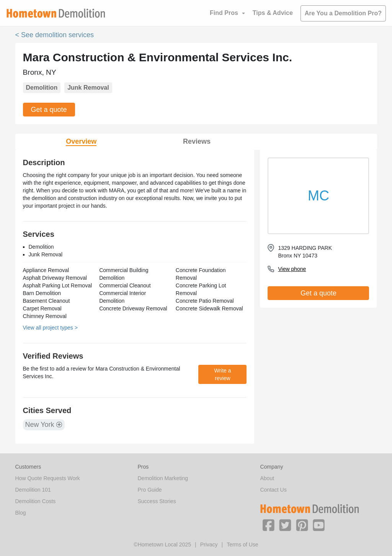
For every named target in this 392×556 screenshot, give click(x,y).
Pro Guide (149, 490)
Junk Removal (88, 88)
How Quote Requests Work (48, 478)
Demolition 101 (33, 490)
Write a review (222, 374)
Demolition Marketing (163, 478)
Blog (21, 513)
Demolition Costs (36, 501)
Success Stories (157, 501)
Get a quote (49, 110)
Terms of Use (242, 545)
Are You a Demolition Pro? (343, 13)
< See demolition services (55, 35)
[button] (268, 525)
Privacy (209, 545)
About (267, 478)
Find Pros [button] (224, 13)
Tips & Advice (273, 13)
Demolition (42, 88)
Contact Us (273, 490)
